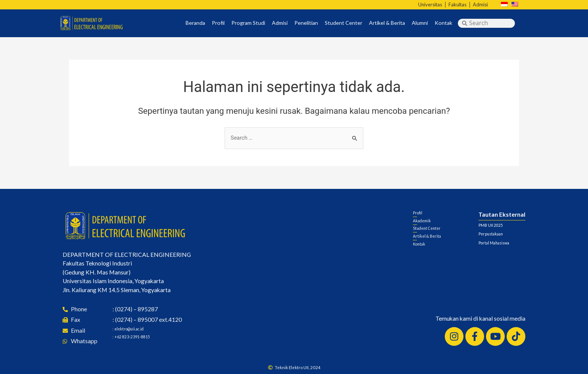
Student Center (343, 23)
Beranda (195, 23)
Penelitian (306, 23)
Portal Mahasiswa (502, 242)
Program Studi (248, 23)
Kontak (443, 23)
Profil (218, 23)
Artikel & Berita (387, 23)
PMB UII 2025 (497, 225)
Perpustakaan (496, 233)
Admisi (280, 23)
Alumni (420, 23)
